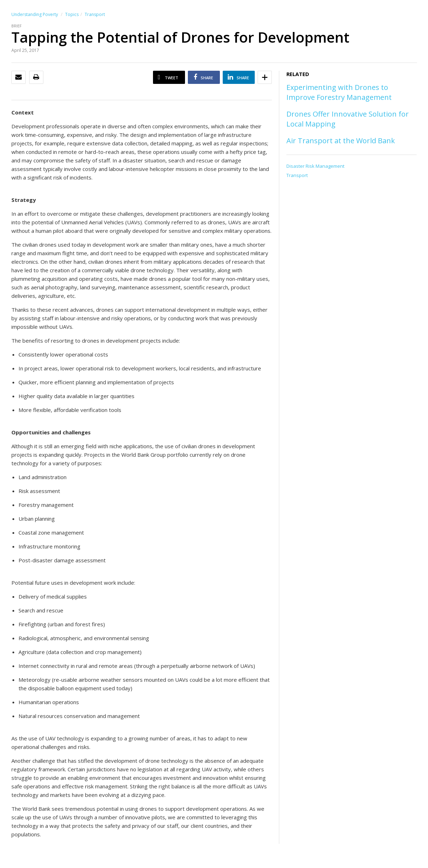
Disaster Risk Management (315, 166)
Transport (95, 14)
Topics (72, 14)
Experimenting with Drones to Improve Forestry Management (339, 92)
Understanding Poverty (35, 14)
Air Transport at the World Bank (341, 141)
